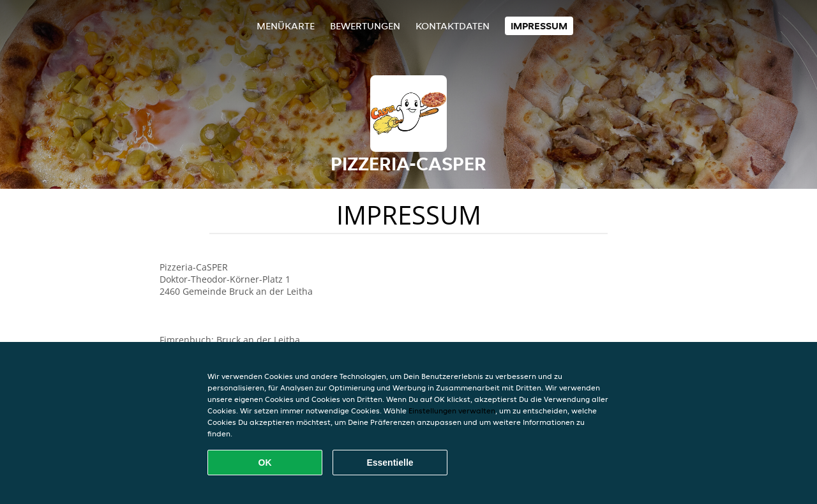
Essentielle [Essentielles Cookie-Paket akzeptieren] (390, 463)
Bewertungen (365, 26)
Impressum (539, 26)
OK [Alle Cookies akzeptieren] (265, 463)
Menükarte (286, 26)
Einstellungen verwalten (452, 411)
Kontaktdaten (453, 26)
